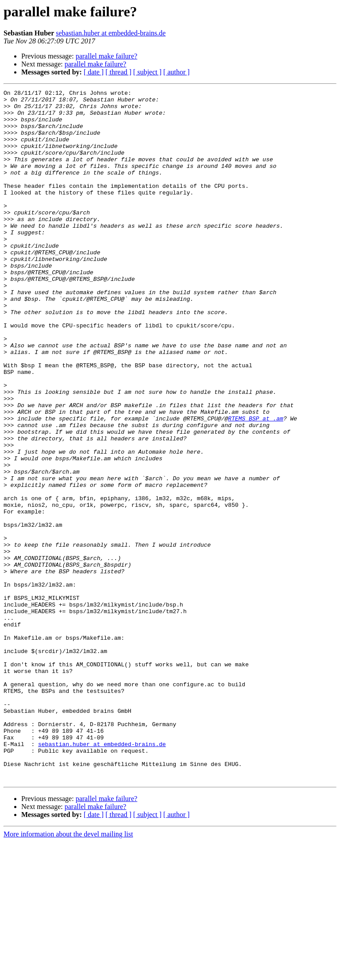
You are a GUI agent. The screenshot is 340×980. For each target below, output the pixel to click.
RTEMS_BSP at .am (256, 485)
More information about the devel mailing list (68, 972)
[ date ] (94, 72)
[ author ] (177, 72)
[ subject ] (147, 72)
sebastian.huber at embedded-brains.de (111, 33)
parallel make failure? (106, 56)
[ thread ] (118, 72)
